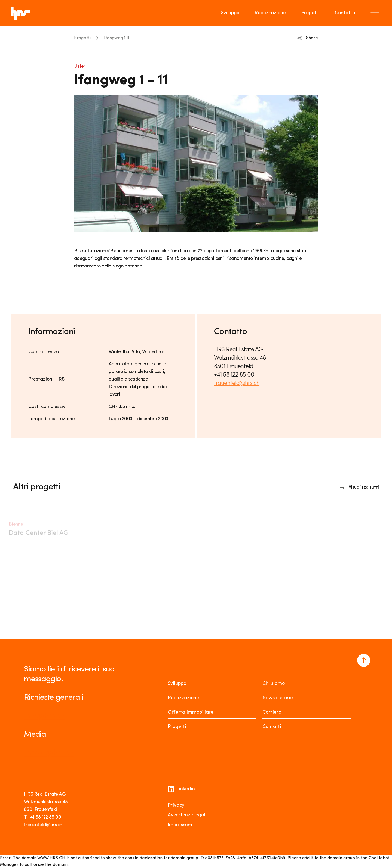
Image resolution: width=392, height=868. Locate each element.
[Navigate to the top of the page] (364, 660)
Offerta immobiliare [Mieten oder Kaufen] (191, 712)
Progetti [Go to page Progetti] (310, 13)
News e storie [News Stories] (278, 698)
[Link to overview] (359, 487)
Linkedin (181, 789)
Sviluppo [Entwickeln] (177, 684)
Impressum (180, 825)
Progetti (82, 38)
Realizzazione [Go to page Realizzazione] (270, 13)
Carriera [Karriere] (272, 712)
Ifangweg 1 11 (117, 38)
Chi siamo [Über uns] (274, 684)
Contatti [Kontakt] (272, 727)
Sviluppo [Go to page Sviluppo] (230, 13)
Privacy (176, 805)
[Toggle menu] (376, 13)
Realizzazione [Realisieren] (183, 698)
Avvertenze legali (187, 815)
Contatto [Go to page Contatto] (345, 13)
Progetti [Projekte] (177, 727)
